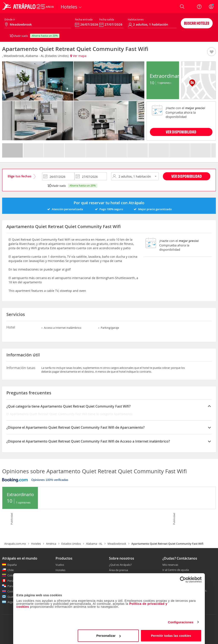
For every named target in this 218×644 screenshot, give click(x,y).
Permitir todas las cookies (171, 634)
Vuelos (60, 565)
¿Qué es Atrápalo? (120, 565)
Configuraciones (181, 621)
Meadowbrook (117, 544)
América (51, 544)
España (12, 565)
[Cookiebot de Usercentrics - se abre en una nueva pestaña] (183, 578)
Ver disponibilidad (187, 176)
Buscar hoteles (197, 23)
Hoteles (36, 544)
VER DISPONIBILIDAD (181, 132)
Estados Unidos (71, 544)
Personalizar (108, 634)
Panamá (13, 586)
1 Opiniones (164, 83)
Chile (11, 570)
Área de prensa (118, 570)
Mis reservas (170, 565)
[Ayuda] (199, 7)
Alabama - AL (94, 544)
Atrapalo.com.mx (15, 544)
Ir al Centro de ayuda (176, 570)
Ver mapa (78, 56)
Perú (10, 581)
